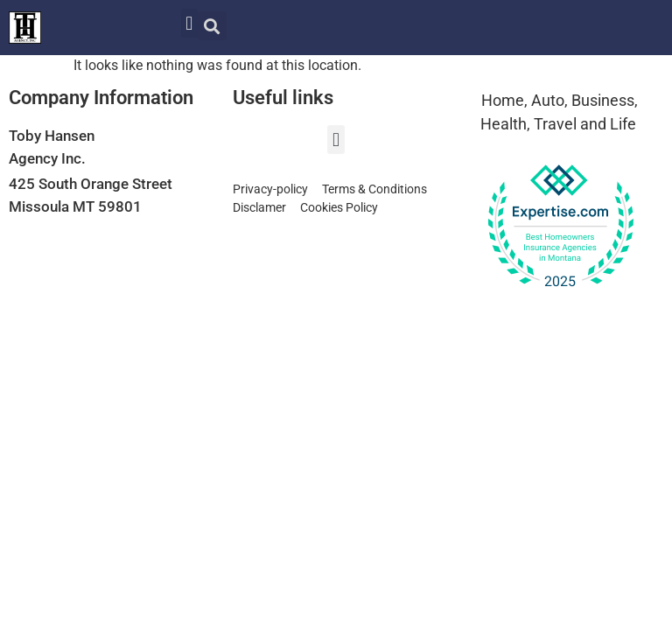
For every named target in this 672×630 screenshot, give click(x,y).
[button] (189, 23)
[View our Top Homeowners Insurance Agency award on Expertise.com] (560, 227)
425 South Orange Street (91, 184)
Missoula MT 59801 (75, 206)
